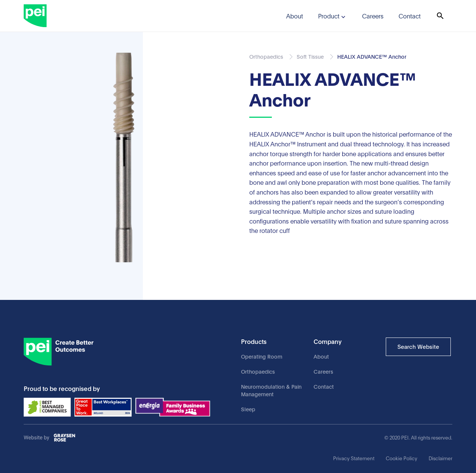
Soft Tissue (310, 56)
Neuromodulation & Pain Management (271, 390)
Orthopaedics (258, 371)
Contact (324, 386)
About (321, 356)
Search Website (418, 346)
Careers (323, 371)
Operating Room (262, 356)
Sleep (248, 409)
